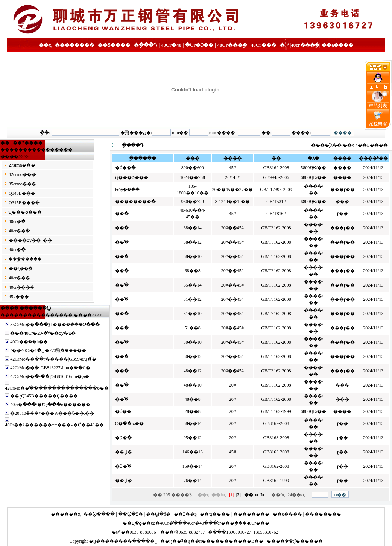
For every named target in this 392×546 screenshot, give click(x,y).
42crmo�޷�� (22, 174)
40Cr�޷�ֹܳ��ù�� (29, 342)
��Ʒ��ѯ (185, 514)
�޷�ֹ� (122, 214)
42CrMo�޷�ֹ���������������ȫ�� (57, 388)
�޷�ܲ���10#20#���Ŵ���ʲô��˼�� (52, 413)
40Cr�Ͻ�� (195, 45)
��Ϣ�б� (158, 514)
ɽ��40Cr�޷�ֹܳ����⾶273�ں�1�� (48, 350)
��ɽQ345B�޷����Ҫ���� (44, 396)
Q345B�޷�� (22, 193)
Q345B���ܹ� (24, 203)
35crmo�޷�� (22, 184)
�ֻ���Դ (146, 45)
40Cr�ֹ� (169, 523)
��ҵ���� (215, 514)
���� (276, 541)
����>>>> (14, 156)
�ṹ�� (123, 411)
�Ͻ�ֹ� (123, 438)
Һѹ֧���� (127, 190)
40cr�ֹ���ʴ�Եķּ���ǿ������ (50, 405)
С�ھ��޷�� (129, 423)
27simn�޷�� (22, 165)
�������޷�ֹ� (135, 202)
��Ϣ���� (99, 514)
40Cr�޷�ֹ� (175, 45)
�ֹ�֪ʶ (284, 45)
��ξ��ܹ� (21, 268)
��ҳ (45, 45)
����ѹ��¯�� (30, 240)
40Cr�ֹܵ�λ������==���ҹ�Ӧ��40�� (54, 425)
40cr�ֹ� (17, 221)
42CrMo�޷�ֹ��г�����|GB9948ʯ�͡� (53, 359)
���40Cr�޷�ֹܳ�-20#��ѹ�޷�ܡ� (43, 333)
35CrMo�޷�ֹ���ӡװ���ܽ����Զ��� (55, 325)
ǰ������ (309, 541)
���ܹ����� (25, 259)
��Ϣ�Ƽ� (131, 514)
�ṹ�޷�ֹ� (125, 168)
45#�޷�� (19, 297)
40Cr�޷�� (258, 523)
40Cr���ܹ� (232, 45)
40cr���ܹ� (305, 45)
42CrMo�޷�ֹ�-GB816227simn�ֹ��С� (50, 368)
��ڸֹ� (124, 452)
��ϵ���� (337, 45)
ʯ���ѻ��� (25, 212)
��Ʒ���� (114, 45)
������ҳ (66, 514)
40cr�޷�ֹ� (19, 231)
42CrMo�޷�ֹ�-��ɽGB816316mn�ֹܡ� (50, 376)
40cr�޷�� (19, 278)
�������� (74, 45)
